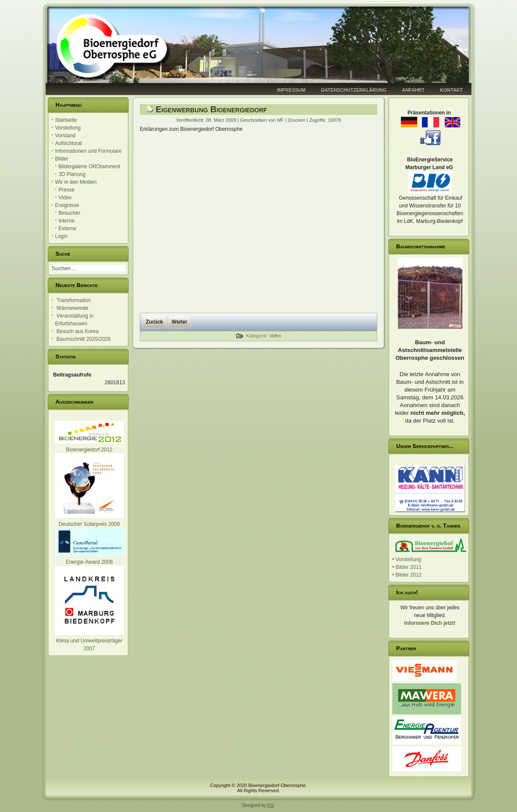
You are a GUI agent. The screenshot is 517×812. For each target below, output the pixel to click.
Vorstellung (68, 128)
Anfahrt (413, 90)
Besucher (69, 213)
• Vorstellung (407, 559)
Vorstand (65, 136)
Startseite (66, 120)
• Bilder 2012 (407, 575)
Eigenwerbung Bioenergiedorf (211, 109)
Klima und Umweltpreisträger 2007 (89, 641)
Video (65, 198)
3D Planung (72, 174)
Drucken (297, 120)
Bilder (62, 159)
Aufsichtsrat (69, 143)
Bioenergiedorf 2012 (89, 450)
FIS (271, 805)
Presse (66, 190)
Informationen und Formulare (88, 151)
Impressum (291, 90)
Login (61, 236)
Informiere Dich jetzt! (430, 623)
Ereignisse (67, 205)
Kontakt (451, 90)
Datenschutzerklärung (354, 90)
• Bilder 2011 (407, 567)
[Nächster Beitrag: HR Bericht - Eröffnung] (179, 322)
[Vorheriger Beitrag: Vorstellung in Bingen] (154, 322)
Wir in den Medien (76, 182)
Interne (66, 221)
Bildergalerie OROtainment (89, 167)
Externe (67, 228)
